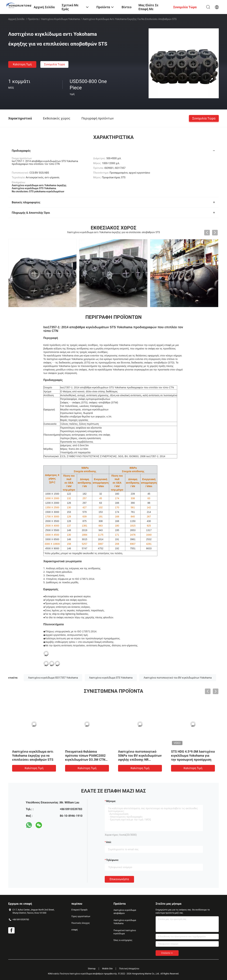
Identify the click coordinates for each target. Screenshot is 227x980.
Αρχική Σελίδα (16, 19)
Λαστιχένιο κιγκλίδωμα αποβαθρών (125, 912)
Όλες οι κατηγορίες (123, 940)
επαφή (75, 930)
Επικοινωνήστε (119, 879)
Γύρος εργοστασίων (81, 916)
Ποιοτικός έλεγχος (81, 923)
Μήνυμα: (111, 801)
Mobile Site (107, 969)
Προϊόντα (33, 19)
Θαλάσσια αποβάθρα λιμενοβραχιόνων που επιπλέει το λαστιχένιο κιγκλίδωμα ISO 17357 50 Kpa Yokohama (87, 760)
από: (109, 842)
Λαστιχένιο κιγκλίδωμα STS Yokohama (111, 678)
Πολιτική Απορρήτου (129, 969)
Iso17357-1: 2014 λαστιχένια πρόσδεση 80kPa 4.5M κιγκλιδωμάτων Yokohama (33, 756)
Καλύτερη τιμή (22, 64)
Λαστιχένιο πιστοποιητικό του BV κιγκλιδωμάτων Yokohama (178, 678)
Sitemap (92, 969)
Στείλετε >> (167, 953)
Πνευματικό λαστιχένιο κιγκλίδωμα (125, 932)
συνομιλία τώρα (54, 64)
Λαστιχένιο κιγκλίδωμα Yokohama (61, 19)
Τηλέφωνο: (112, 860)
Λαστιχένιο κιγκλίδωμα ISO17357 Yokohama (53, 678)
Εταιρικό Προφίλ (79, 910)
